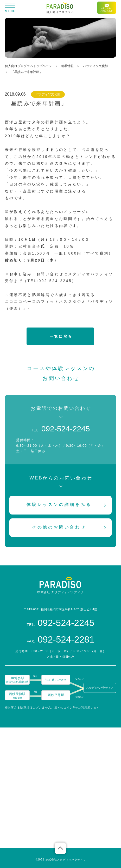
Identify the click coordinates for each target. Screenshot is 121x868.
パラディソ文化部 (95, 66)
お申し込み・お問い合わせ (107, 8)
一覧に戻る (61, 336)
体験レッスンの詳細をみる (59, 505)
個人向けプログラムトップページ (28, 66)
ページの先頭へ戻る (60, 848)
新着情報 (67, 66)
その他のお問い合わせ (59, 527)
